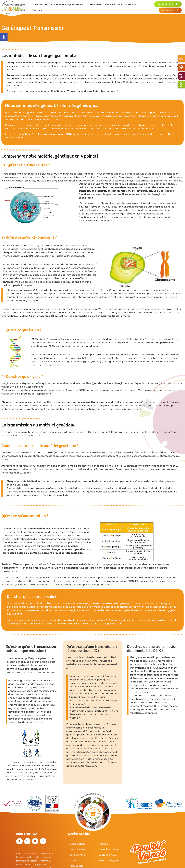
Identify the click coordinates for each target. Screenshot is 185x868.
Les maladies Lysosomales (67, 5)
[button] (4, 37)
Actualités (131, 5)
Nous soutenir (114, 5)
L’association (40, 5)
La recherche (94, 5)
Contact (37, 10)
